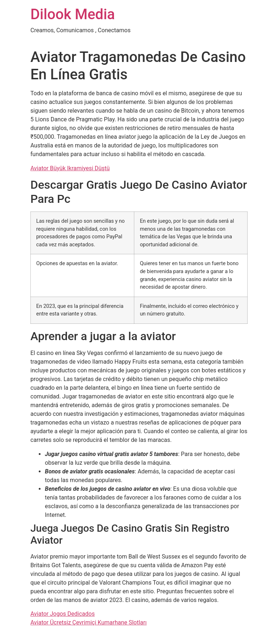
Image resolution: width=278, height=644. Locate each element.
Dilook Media (73, 14)
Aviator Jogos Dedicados (63, 614)
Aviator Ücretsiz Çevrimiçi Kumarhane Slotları (89, 622)
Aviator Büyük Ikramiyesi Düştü (70, 168)
